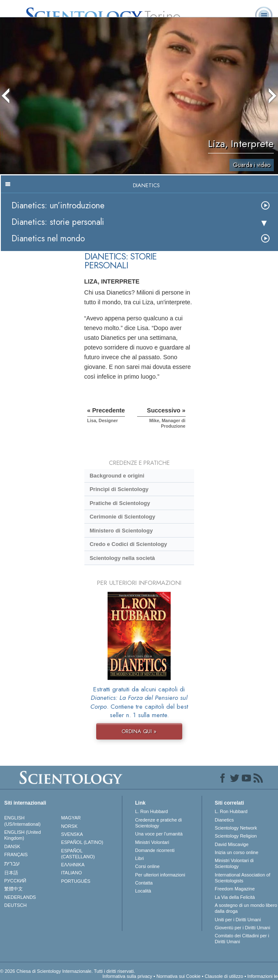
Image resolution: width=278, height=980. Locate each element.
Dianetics (224, 820)
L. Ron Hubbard (151, 811)
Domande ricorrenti (155, 850)
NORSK (69, 826)
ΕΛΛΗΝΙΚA (73, 865)
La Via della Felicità (235, 897)
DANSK (12, 846)
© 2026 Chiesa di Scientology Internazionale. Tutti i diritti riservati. (67, 971)
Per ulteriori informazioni (160, 875)
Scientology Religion (236, 836)
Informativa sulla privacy (127, 976)
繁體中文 (13, 889)
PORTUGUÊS (76, 881)
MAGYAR (71, 818)
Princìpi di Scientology (119, 489)
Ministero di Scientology (121, 531)
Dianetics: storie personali (58, 222)
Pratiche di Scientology (120, 503)
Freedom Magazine (235, 889)
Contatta (144, 883)
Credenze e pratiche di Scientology (158, 823)
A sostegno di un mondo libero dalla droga (246, 908)
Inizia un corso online (236, 852)
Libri (139, 858)
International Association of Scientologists (242, 878)
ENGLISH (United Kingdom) (23, 835)
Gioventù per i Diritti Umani (242, 928)
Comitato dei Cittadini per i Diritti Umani (242, 939)
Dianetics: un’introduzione (58, 206)
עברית (12, 863)
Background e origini (117, 476)
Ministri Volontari (152, 842)
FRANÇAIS (16, 854)
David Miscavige (232, 844)
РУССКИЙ (15, 881)
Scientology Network (236, 828)
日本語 (11, 873)
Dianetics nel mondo (48, 239)
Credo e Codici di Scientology (128, 544)
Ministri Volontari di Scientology (234, 863)
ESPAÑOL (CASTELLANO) (78, 854)
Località (143, 891)
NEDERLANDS (20, 897)
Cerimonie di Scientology (122, 517)
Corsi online (147, 866)
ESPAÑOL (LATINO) (82, 842)
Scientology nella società (122, 558)
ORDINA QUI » (139, 731)
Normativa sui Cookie (179, 976)
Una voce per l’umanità (159, 834)
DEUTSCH (15, 905)
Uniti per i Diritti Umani (238, 920)
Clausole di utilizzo (224, 976)
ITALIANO (72, 873)
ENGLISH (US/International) (22, 821)
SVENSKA (72, 834)
